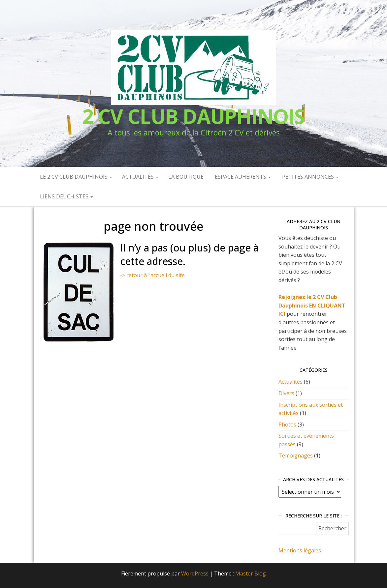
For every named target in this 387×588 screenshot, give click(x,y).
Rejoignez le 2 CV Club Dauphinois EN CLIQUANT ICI (312, 305)
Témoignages (296, 456)
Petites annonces (310, 177)
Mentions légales (300, 550)
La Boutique (186, 177)
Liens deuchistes (66, 196)
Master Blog (251, 573)
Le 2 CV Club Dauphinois (75, 177)
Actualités (140, 177)
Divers (286, 393)
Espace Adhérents (242, 177)
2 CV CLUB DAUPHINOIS (193, 116)
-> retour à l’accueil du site (152, 275)
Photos (287, 425)
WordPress (195, 573)
